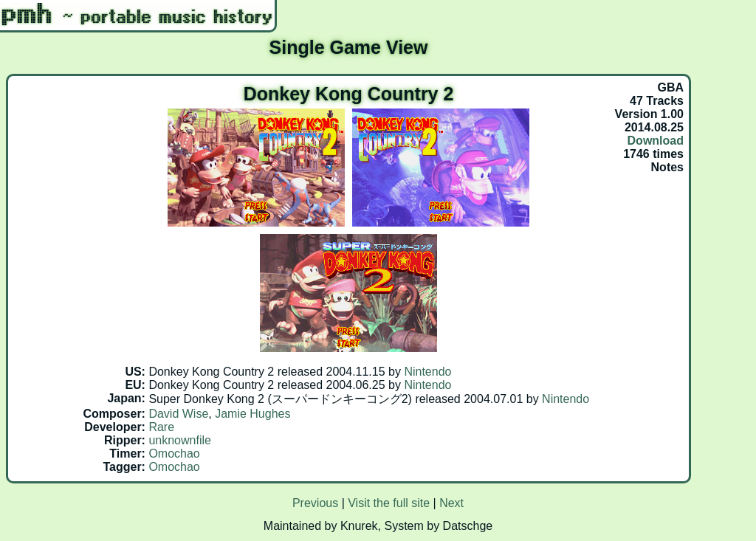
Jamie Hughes (252, 414)
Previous (315, 503)
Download (656, 141)
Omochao (174, 454)
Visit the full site (389, 503)
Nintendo (427, 372)
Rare (161, 427)
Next (451, 503)
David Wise (178, 414)
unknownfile (180, 440)
